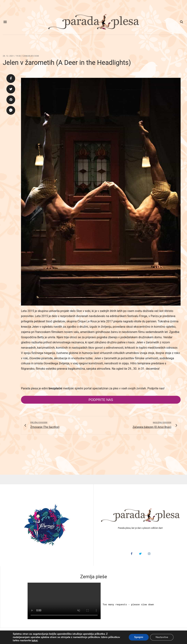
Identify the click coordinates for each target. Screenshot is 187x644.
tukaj (35, 641)
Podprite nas (101, 400)
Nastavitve (162, 637)
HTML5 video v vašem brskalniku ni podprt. (64, 601)
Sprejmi (139, 637)
